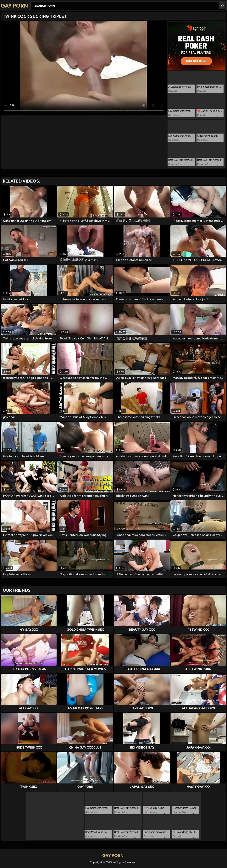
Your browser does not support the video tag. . (84, 68)
